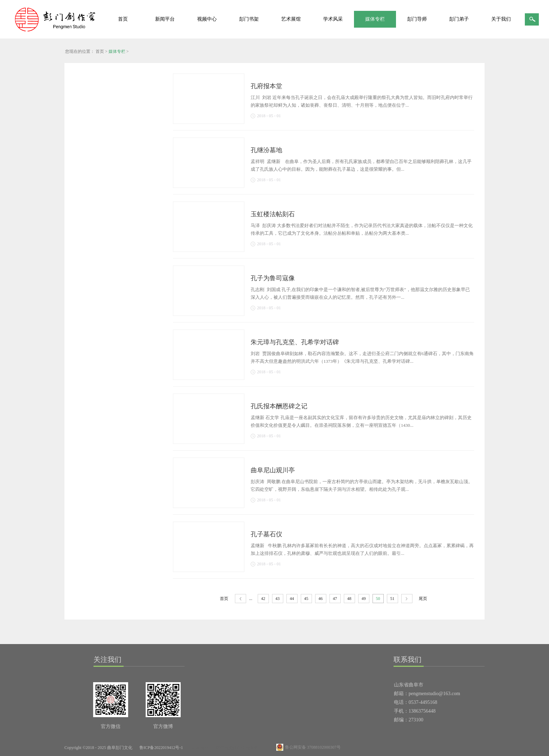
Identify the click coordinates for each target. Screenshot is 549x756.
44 (292, 599)
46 (321, 599)
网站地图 (199, 748)
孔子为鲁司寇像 (273, 278)
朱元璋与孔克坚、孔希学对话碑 (295, 342)
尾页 (423, 599)
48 (349, 599)
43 (278, 599)
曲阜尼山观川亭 (273, 470)
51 (392, 599)
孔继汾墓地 (266, 150)
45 (306, 599)
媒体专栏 (117, 51)
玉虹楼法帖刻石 (273, 214)
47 (335, 599)
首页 (123, 19)
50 (378, 599)
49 (364, 599)
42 (263, 599)
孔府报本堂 (266, 86)
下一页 (407, 599)
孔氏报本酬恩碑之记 (279, 406)
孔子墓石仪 (266, 534)
